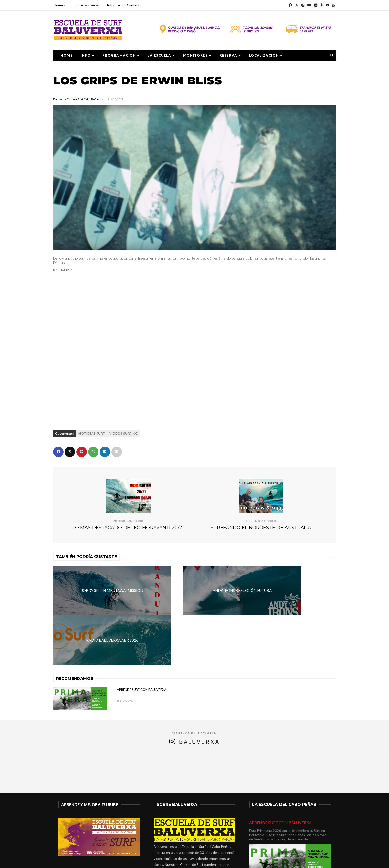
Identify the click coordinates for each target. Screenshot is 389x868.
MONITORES (197, 55)
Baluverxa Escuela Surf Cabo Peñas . (214, 861)
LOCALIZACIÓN (266, 55)
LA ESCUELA (161, 55)
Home (60, 5)
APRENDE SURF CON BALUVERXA (142, 640)
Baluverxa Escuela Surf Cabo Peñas (76, 99)
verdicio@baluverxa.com (181, 838)
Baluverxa (199, 692)
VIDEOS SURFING (124, 433)
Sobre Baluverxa (86, 5)
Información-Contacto (124, 5)
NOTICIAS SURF (92, 433)
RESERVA (230, 55)
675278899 (168, 832)
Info (88, 55)
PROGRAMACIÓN (121, 55)
